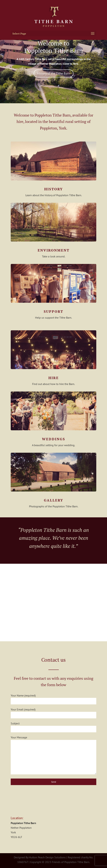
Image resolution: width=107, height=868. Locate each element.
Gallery (54, 500)
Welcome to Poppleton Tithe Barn (54, 47)
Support (53, 311)
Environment (54, 250)
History (54, 189)
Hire (54, 378)
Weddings (54, 439)
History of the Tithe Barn (54, 73)
